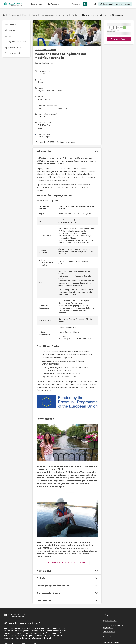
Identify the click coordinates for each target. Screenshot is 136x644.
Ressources (55, 4)
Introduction (10, 24)
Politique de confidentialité (113, 637)
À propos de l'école (13, 47)
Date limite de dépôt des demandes (53, 108)
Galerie (8, 36)
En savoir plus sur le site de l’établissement (67, 563)
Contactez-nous (109, 632)
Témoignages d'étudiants (16, 42)
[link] (103, 15)
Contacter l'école (119, 39)
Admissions (10, 30)
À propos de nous (110, 621)
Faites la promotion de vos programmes (113, 626)
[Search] (85, 4)
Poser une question (13, 53)
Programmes (36, 4)
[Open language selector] (95, 4)
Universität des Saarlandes (45, 50)
